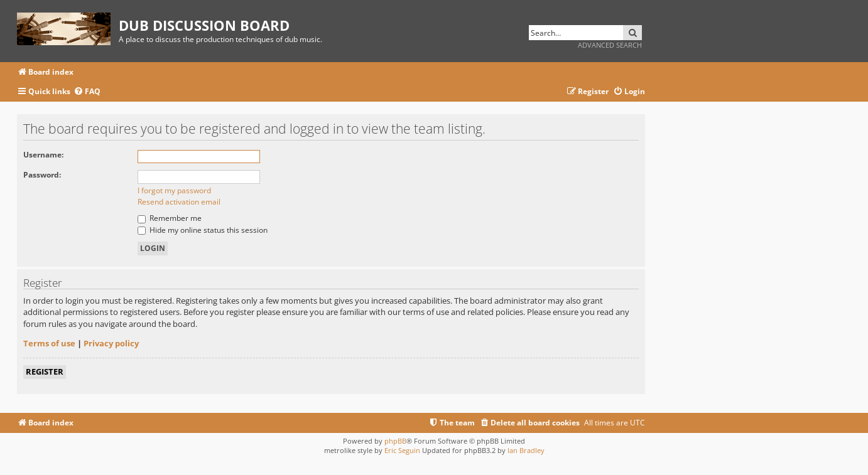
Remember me (170, 218)
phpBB (395, 441)
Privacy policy (111, 343)
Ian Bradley (526, 450)
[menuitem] (87, 92)
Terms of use (49, 343)
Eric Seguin (402, 450)
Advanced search (610, 45)
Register (45, 371)
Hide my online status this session (203, 230)
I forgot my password (174, 190)
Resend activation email (179, 202)
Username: (43, 155)
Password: (42, 175)
